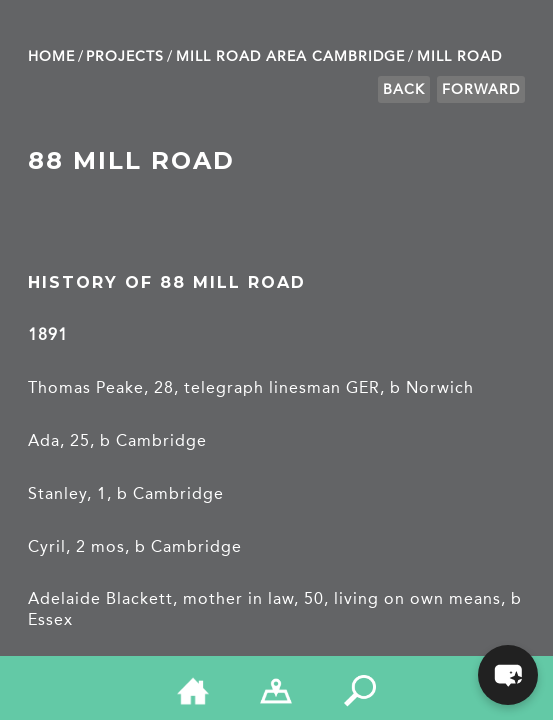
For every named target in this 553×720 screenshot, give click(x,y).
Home (51, 56)
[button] (508, 675)
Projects (125, 56)
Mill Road (459, 56)
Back (404, 89)
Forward (481, 89)
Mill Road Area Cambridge (290, 56)
